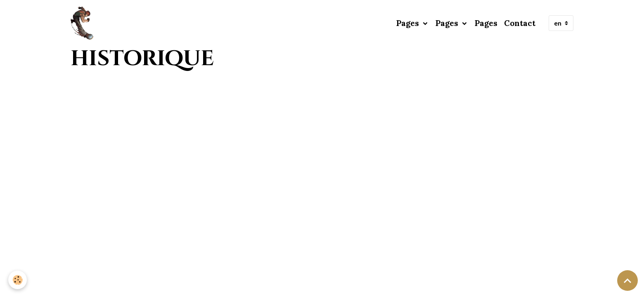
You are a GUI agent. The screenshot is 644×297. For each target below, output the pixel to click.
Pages (409, 23)
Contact (520, 23)
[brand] (84, 23)
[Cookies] (18, 280)
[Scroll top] (627, 280)
